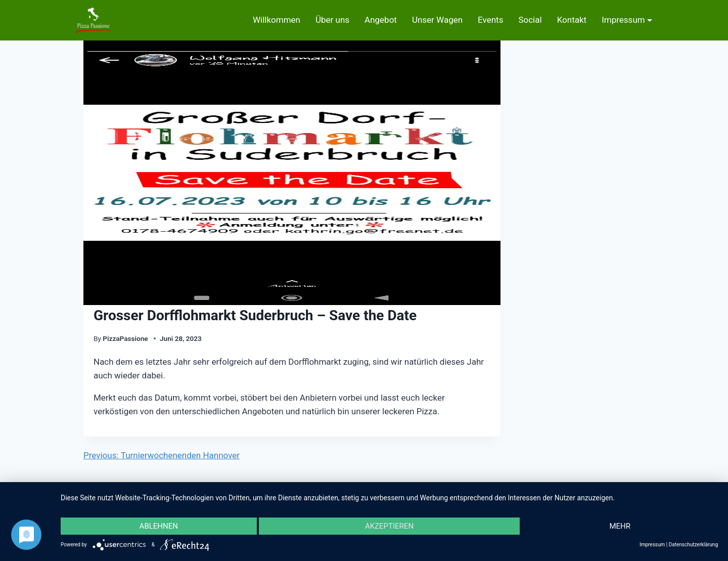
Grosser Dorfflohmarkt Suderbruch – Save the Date (255, 315)
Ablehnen (159, 526)
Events (490, 20)
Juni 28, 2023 (181, 338)
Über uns (332, 20)
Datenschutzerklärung (693, 545)
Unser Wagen (437, 20)
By (97, 338)
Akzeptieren (389, 526)
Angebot (381, 20)
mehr (620, 526)
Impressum (623, 20)
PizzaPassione (126, 338)
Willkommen (277, 20)
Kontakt (572, 20)
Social (530, 20)
